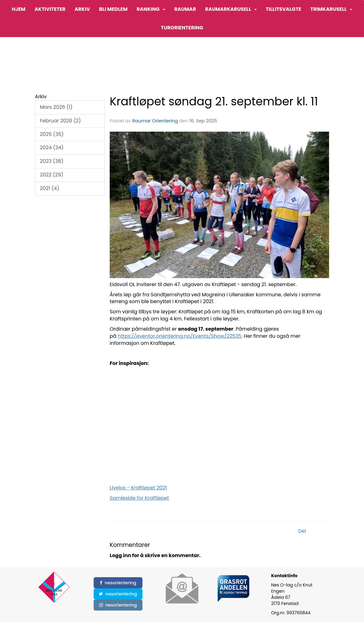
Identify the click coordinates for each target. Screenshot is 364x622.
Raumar (185, 9)
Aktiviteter (50, 9)
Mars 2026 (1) (56, 107)
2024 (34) (52, 148)
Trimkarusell (331, 9)
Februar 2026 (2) (60, 121)
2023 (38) (52, 161)
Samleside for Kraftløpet (139, 498)
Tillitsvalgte (284, 9)
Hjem (19, 9)
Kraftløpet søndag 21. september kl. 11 (214, 101)
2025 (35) (52, 134)
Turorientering (182, 28)
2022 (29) (52, 175)
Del (302, 531)
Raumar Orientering (155, 121)
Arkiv (82, 9)
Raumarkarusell (231, 9)
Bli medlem (113, 9)
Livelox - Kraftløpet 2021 (138, 488)
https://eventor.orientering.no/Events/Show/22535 (180, 336)
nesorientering (118, 583)
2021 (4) (49, 188)
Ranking (151, 9)
